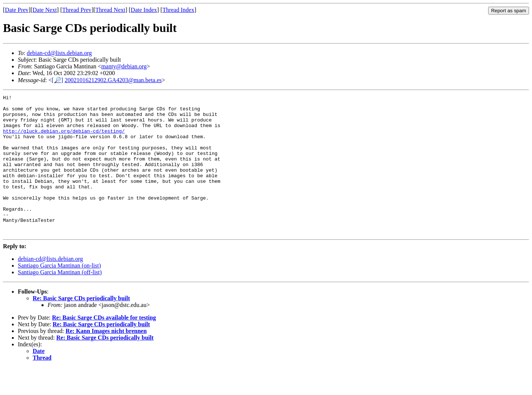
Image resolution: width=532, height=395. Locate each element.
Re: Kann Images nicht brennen (106, 359)
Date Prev (17, 10)
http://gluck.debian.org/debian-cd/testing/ (64, 139)
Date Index (144, 10)
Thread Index (178, 10)
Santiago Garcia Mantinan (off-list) (60, 300)
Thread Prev (77, 10)
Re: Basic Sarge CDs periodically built (81, 326)
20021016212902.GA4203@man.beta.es (113, 80)
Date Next (45, 10)
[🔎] (57, 80)
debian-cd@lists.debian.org (59, 53)
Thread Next (110, 10)
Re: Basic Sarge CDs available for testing (104, 345)
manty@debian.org (124, 66)
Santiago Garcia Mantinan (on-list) (59, 293)
